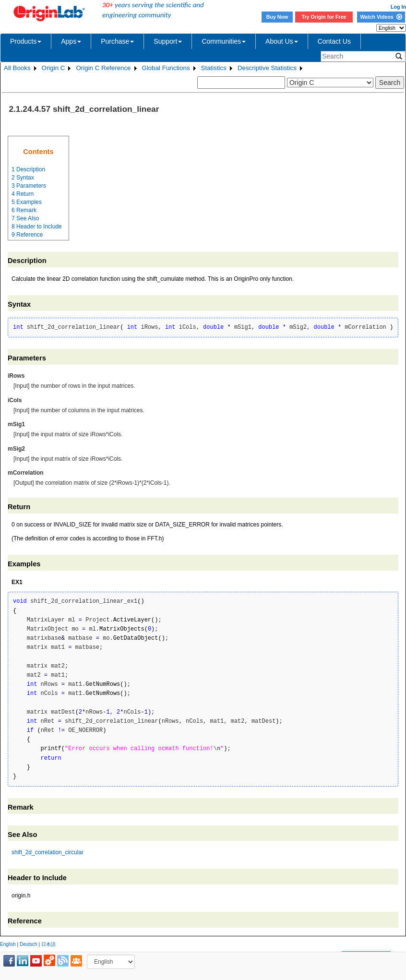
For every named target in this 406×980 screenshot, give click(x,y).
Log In (398, 7)
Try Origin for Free (324, 17)
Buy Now (277, 17)
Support (168, 41)
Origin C (54, 68)
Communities (224, 41)
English (8, 944)
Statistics (214, 68)
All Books (17, 68)
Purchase (117, 41)
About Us (282, 41)
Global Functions (166, 68)
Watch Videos (381, 17)
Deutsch (29, 944)
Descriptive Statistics (267, 68)
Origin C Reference (103, 68)
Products (26, 41)
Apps (71, 41)
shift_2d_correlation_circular (48, 852)
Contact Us (334, 41)
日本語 (48, 944)
